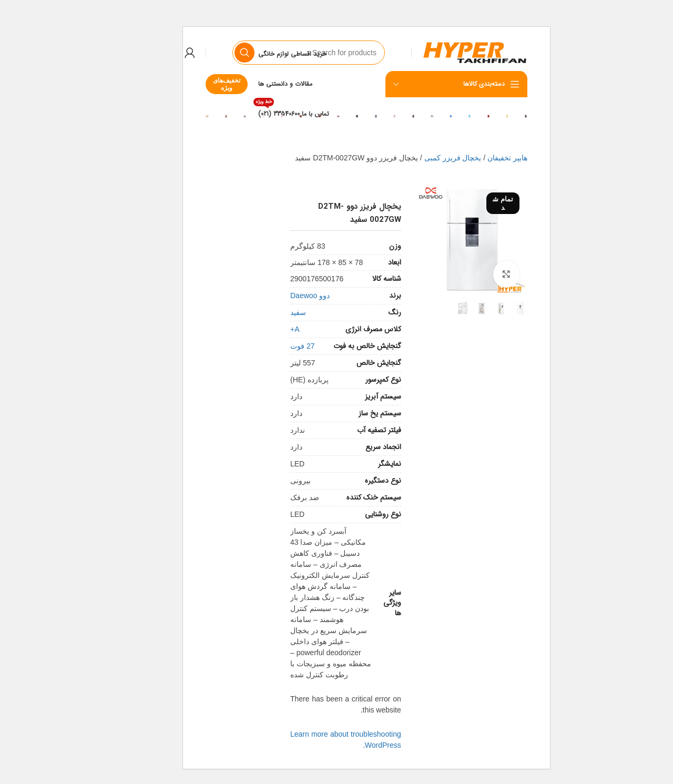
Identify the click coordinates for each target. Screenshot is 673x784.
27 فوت (272, 346)
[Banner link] (496, 116)
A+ (265, 329)
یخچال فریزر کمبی (423, 158)
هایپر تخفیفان (477, 158)
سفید (268, 312)
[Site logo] (445, 52)
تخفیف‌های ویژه (197, 84)
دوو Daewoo (280, 296)
